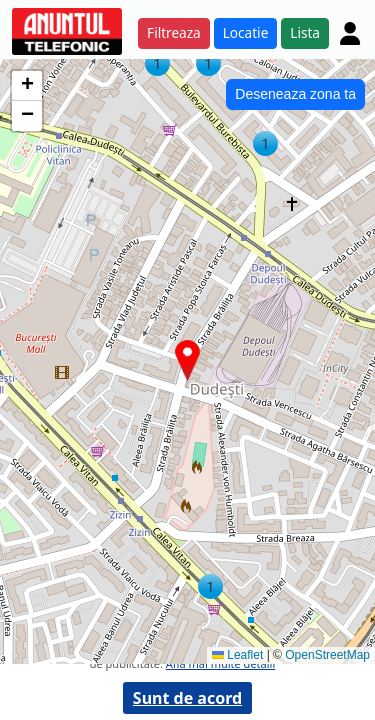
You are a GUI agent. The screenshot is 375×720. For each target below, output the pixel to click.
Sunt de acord (187, 698)
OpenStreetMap (327, 655)
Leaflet (237, 655)
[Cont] (350, 33)
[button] (210, 586)
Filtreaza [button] (174, 32)
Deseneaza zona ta (295, 94)
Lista (305, 32)
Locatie (246, 32)
